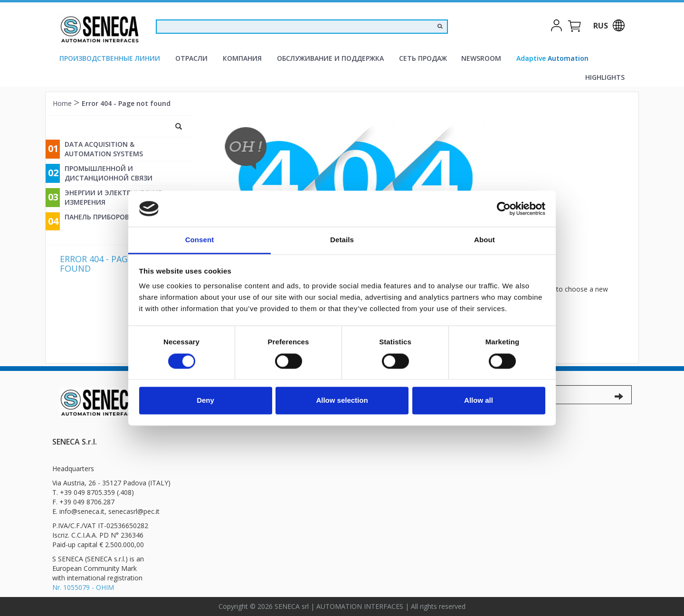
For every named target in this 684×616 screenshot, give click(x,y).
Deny (205, 401)
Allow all (479, 401)
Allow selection (342, 401)
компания (242, 58)
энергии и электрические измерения (113, 197)
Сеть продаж (423, 58)
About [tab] (484, 240)
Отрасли (191, 58)
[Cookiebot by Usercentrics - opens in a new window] (504, 208)
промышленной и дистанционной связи (109, 173)
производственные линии (110, 58)
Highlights (605, 77)
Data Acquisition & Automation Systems (104, 149)
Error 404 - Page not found (126, 103)
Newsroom (481, 58)
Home (63, 103)
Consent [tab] (200, 240)
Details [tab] (342, 240)
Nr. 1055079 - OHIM (83, 587)
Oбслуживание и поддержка (330, 58)
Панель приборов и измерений (122, 217)
